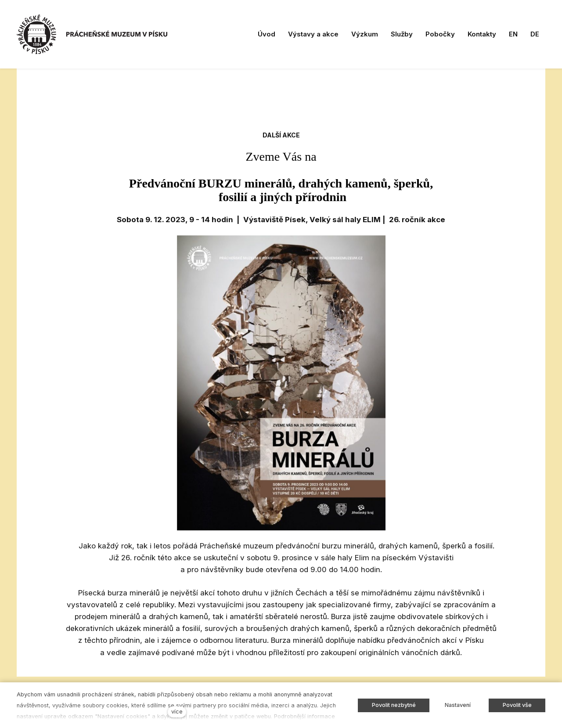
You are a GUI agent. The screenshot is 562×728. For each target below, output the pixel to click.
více (177, 712)
